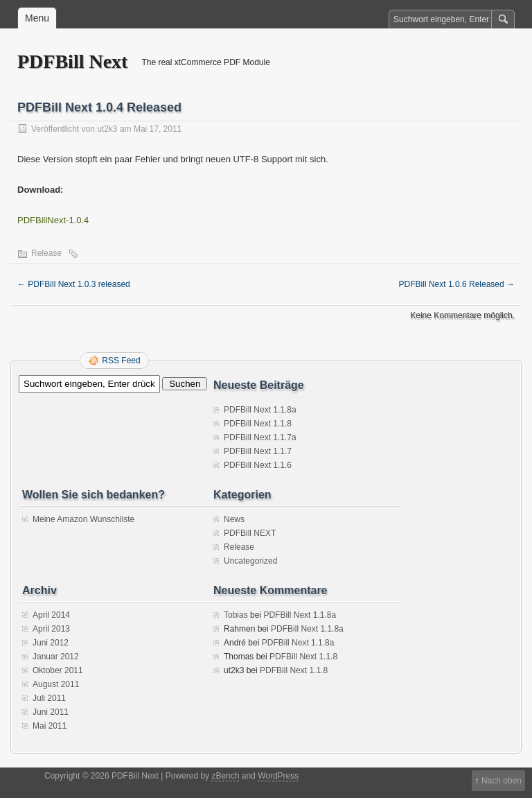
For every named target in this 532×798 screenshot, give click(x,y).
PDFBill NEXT (250, 533)
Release (46, 253)
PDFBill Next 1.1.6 (258, 465)
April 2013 (51, 629)
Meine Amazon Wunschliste (83, 519)
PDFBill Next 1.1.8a (260, 410)
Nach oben (502, 781)
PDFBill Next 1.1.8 (258, 424)
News (234, 519)
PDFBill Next (72, 61)
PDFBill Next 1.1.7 (258, 451)
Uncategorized (250, 561)
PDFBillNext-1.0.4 (53, 220)
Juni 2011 (51, 712)
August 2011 (56, 684)
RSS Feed (121, 361)
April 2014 (51, 615)
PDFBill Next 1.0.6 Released (457, 284)
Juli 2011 (49, 698)
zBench (225, 776)
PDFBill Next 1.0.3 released (74, 284)
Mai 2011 (50, 726)
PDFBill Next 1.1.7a (260, 437)
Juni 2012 (51, 643)
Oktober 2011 (58, 670)
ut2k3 (107, 129)
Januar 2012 (56, 657)
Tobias (236, 615)
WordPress (278, 776)
